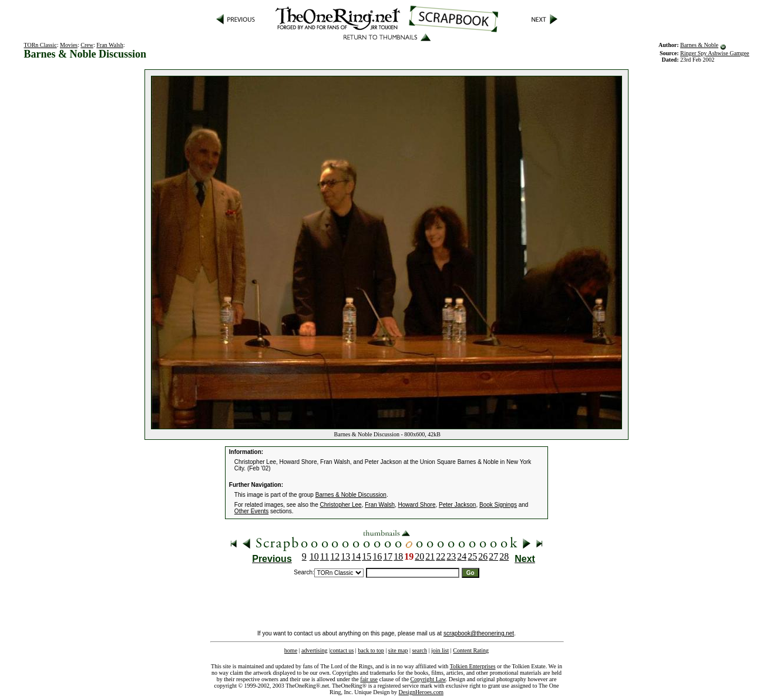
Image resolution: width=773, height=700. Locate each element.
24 (462, 556)
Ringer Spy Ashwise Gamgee (715, 53)
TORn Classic (41, 45)
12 (335, 556)
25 (472, 556)
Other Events (251, 511)
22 (441, 556)
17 (388, 556)
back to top (371, 650)
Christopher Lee (341, 505)
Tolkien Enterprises (473, 666)
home (291, 650)
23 (451, 556)
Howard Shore (417, 505)
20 (419, 556)
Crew (87, 45)
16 (377, 556)
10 (314, 556)
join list (440, 650)
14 (356, 556)
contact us (342, 650)
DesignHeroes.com (421, 692)
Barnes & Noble (699, 45)
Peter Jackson (457, 505)
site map (398, 650)
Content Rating (471, 650)
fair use (369, 679)
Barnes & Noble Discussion (351, 495)
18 (398, 556)
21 (430, 556)
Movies (69, 45)
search (419, 650)
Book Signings (498, 505)
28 (504, 556)
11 (325, 556)
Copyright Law (428, 679)
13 (345, 556)
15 (367, 556)
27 (493, 556)
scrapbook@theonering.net (479, 633)
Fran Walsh (110, 45)
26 (483, 556)
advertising (314, 650)
